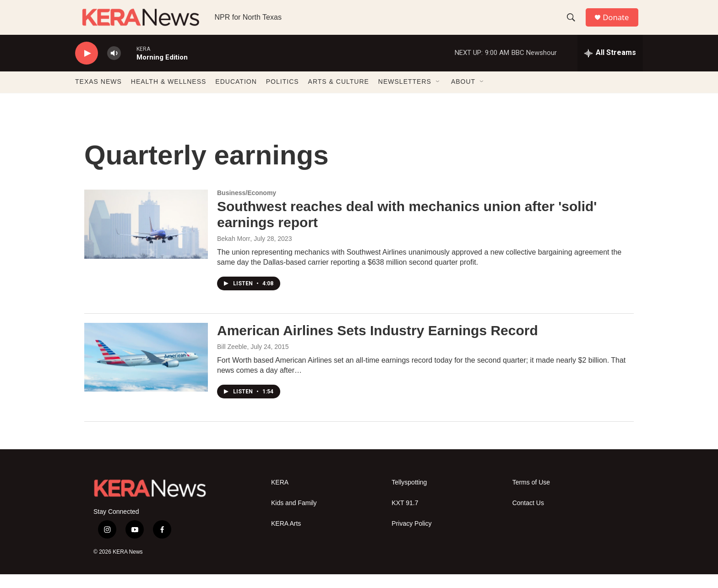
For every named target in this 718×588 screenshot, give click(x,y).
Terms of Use (531, 496)
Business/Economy (247, 207)
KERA (280, 496)
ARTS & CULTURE (339, 95)
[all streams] (610, 66)
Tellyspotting (409, 496)
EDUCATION (236, 95)
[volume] (114, 67)
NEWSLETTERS (405, 95)
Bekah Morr (234, 252)
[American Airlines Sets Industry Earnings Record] (146, 370)
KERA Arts (286, 537)
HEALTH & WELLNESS (169, 95)
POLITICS (283, 95)
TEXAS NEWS (98, 95)
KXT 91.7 (405, 516)
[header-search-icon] (574, 24)
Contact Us (528, 516)
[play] (87, 67)
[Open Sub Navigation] (438, 95)
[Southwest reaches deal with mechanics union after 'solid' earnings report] (146, 238)
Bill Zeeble (232, 360)
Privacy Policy (411, 537)
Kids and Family (294, 516)
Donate (620, 24)
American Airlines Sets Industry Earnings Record (378, 344)
